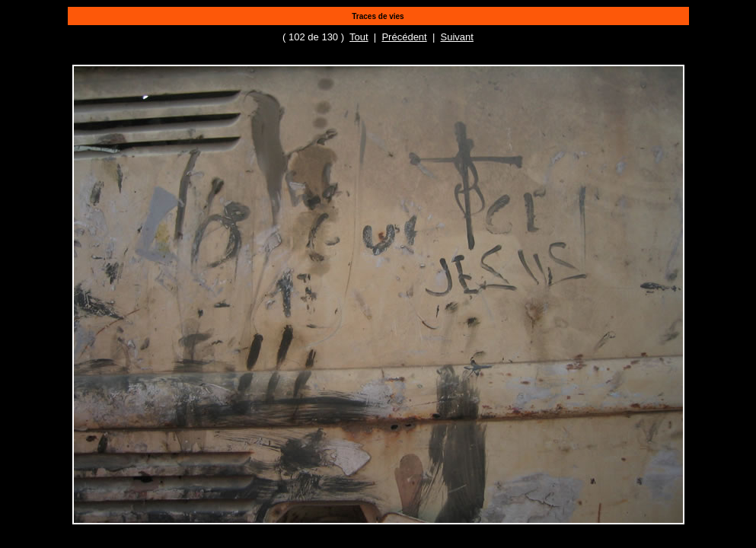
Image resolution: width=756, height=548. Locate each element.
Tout (359, 37)
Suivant (457, 37)
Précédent (404, 37)
